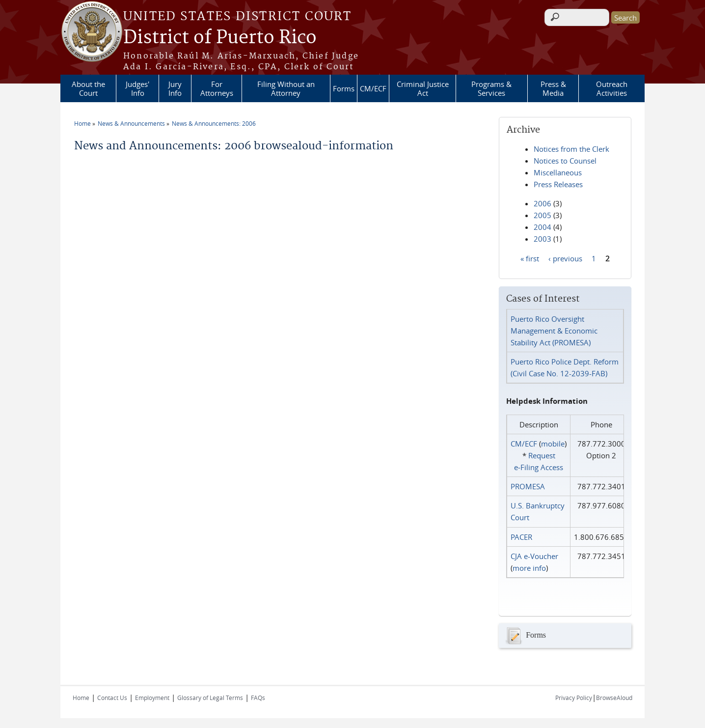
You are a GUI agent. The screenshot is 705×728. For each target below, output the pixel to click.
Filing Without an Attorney (286, 88)
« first (530, 258)
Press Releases (558, 184)
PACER (521, 537)
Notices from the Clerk (571, 149)
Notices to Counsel (565, 161)
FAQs (258, 698)
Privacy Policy (574, 698)
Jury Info (175, 88)
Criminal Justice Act (423, 88)
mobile (553, 444)
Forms (344, 88)
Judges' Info (137, 88)
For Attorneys (217, 88)
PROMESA (528, 486)
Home (82, 123)
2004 (542, 227)
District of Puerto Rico (220, 38)
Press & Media (553, 88)
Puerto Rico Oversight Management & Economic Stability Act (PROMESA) (554, 331)
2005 (542, 215)
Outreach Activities (612, 88)
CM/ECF (373, 88)
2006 (542, 203)
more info (529, 568)
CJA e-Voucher (534, 556)
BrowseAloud (614, 698)
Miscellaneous (558, 172)
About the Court (88, 88)
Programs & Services (491, 88)
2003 (542, 239)
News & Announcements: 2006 (214, 123)
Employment (152, 698)
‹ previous (565, 258)
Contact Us (112, 698)
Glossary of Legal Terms (210, 698)
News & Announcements (131, 123)
